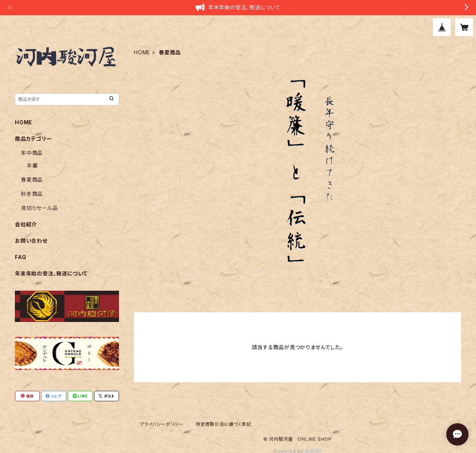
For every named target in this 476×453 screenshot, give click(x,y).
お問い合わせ (31, 241)
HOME (142, 52)
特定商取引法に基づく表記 (223, 424)
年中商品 (32, 153)
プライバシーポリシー (162, 424)
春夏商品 (32, 180)
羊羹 (32, 165)
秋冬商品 (32, 194)
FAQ (20, 257)
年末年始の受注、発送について (51, 273)
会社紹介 (26, 224)
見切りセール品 (39, 208)
